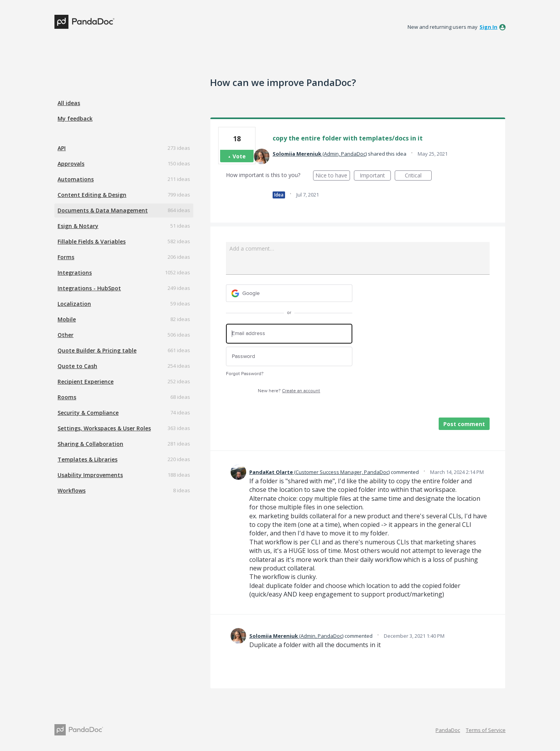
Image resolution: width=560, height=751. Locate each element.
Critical (418, 176)
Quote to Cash (77, 366)
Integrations (75, 273)
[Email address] (289, 334)
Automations (76, 179)
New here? (289, 391)
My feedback (75, 118)
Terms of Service (486, 730)
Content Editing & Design (92, 195)
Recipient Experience (86, 382)
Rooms (67, 397)
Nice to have (333, 176)
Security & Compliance (88, 413)
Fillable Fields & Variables (92, 241)
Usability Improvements (90, 475)
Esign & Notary (78, 226)
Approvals (71, 164)
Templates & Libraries (87, 459)
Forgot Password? (245, 374)
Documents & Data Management (103, 210)
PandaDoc (448, 730)
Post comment (464, 424)
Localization (74, 304)
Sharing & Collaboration (90, 444)
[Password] (289, 357)
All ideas (69, 103)
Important (375, 176)
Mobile (67, 319)
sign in (488, 27)
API (62, 148)
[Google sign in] (289, 293)
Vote (239, 156)
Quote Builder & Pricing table (97, 350)
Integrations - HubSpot (89, 288)
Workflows (72, 490)
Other (66, 335)
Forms (66, 257)
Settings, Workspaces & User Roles (104, 428)
